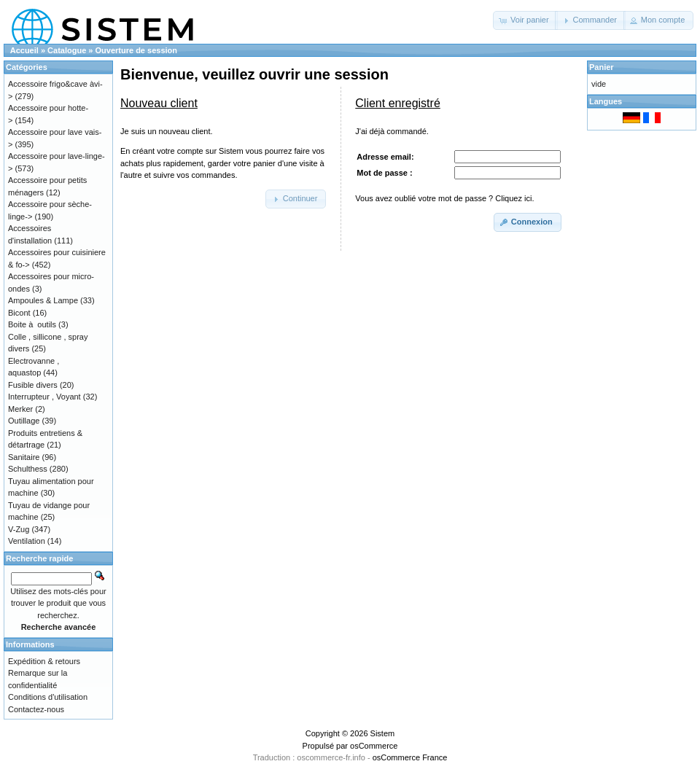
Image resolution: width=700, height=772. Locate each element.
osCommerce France (410, 757)
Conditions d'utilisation (48, 697)
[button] (525, 20)
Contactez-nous (36, 709)
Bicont (19, 313)
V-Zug (19, 529)
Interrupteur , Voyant (44, 397)
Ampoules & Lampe (43, 300)
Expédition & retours (44, 661)
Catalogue (67, 50)
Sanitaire (24, 457)
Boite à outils (32, 324)
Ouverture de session (137, 50)
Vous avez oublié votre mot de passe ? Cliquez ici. (444, 198)
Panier (602, 67)
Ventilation (27, 541)
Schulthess (28, 469)
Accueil (24, 50)
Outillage (24, 421)
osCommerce (374, 746)
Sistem (383, 733)
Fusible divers (33, 385)
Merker (20, 409)
